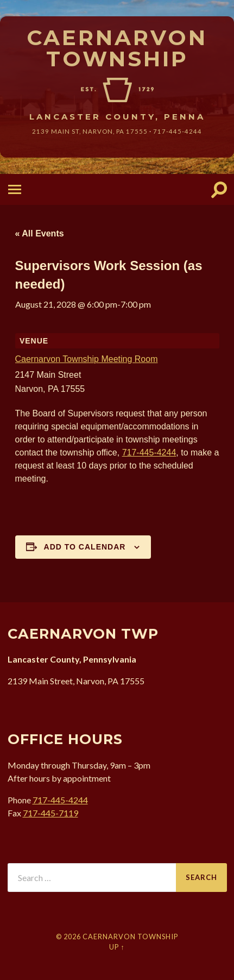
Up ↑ (117, 947)
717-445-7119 (50, 813)
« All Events (40, 233)
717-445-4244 (178, 131)
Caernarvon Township (117, 48)
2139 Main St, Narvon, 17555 (90, 131)
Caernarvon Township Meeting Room (87, 359)
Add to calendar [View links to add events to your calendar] (85, 547)
